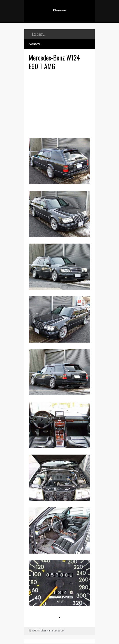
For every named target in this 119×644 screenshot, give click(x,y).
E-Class (42, 631)
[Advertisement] (74, 103)
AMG (35, 631)
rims (49, 631)
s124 (55, 631)
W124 (61, 631)
